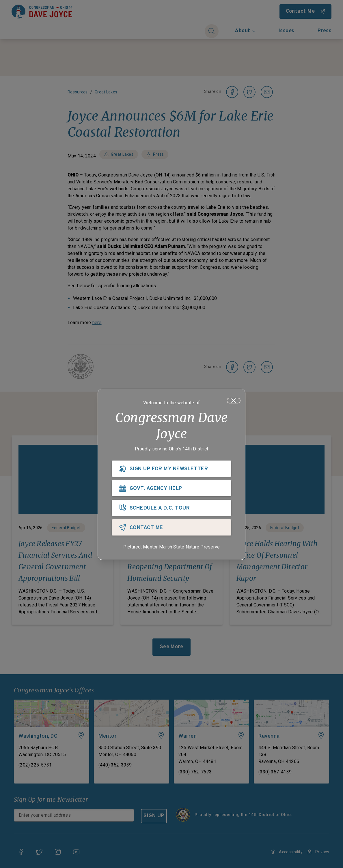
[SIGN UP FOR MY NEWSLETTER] (171, 469)
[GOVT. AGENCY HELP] (171, 489)
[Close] (234, 401)
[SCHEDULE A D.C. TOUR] (171, 509)
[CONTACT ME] (171, 528)
